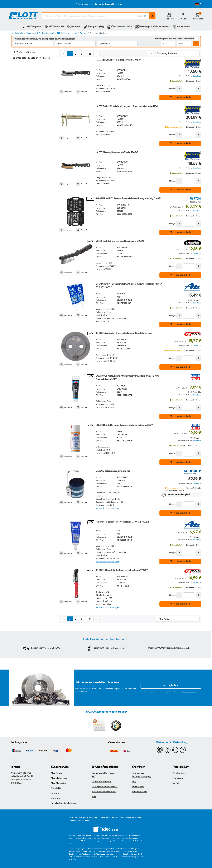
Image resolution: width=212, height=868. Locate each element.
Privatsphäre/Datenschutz (105, 787)
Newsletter (56, 788)
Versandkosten (197, 76)
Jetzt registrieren (171, 686)
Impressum (178, 778)
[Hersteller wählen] (33, 44)
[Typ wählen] (117, 44)
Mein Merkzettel (59, 783)
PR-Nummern (138, 787)
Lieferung (56, 798)
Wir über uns (179, 773)
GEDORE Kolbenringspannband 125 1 (114, 471)
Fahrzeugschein (139, 792)
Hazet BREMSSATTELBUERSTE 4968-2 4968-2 (118, 60)
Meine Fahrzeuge (59, 778)
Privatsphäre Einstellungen (64, 803)
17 (90, 54)
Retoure (55, 793)
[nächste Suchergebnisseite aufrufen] (97, 54)
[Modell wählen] (75, 44)
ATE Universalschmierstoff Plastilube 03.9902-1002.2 (122, 522)
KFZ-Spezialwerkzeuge (67, 33)
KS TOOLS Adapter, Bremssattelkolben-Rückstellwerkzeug (124, 333)
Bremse (83, 33)
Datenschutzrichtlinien (189, 692)
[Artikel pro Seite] (178, 619)
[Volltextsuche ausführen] (152, 16)
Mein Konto (57, 773)
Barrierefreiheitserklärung (104, 792)
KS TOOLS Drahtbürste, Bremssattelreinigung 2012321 (122, 570)
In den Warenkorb (180, 97)
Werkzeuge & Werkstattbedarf (40, 33)
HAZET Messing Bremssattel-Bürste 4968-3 (117, 153)
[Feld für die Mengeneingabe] (189, 89)
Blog (134, 782)
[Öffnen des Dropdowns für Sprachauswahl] (193, 4)
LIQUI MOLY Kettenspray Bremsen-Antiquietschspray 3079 (124, 425)
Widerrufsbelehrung (101, 782)
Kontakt (176, 783)
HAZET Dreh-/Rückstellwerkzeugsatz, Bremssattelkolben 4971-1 (127, 107)
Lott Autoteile (17, 33)
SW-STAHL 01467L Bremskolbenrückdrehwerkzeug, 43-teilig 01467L (128, 199)
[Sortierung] (178, 54)
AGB (94, 797)
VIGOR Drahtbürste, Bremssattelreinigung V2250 (120, 241)
